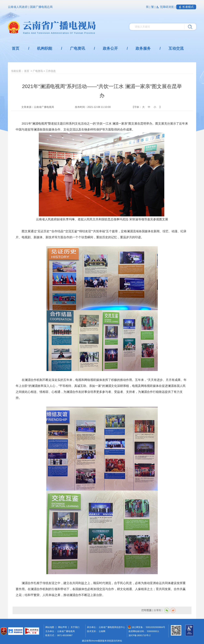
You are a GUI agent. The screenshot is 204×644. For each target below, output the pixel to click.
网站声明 (62, 627)
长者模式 (186, 7)
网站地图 (50, 627)
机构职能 (45, 48)
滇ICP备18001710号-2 (140, 635)
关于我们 (75, 627)
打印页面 (147, 610)
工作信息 (51, 71)
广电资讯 (78, 48)
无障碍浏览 (165, 7)
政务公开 (110, 48)
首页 (16, 48)
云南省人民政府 (18, 7)
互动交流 (176, 48)
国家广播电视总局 (41, 7)
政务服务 (143, 48)
